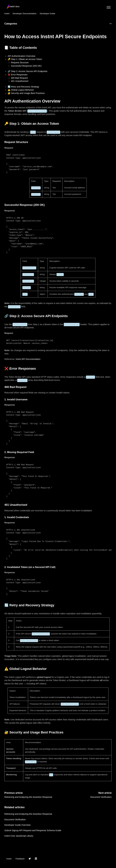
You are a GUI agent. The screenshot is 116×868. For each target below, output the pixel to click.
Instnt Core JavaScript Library (19, 836)
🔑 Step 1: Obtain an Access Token (25, 59)
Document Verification (101, 797)
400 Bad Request (19, 78)
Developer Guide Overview (17, 825)
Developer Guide (47, 14)
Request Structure (20, 63)
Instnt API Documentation (28, 359)
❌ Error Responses (18, 75)
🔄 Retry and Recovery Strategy (23, 87)
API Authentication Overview (22, 56)
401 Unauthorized (20, 81)
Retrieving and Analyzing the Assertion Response (28, 797)
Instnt (7, 14)
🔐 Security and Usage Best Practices (26, 93)
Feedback (20, 859)
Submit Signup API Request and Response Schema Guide (33, 830)
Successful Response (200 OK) (26, 66)
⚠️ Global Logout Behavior (21, 90)
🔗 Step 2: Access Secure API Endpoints (28, 71)
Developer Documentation (25, 14)
